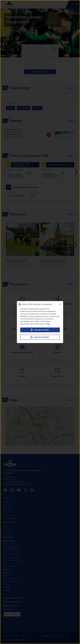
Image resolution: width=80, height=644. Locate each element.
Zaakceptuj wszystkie (40, 330)
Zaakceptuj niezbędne (40, 337)
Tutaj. (47, 324)
